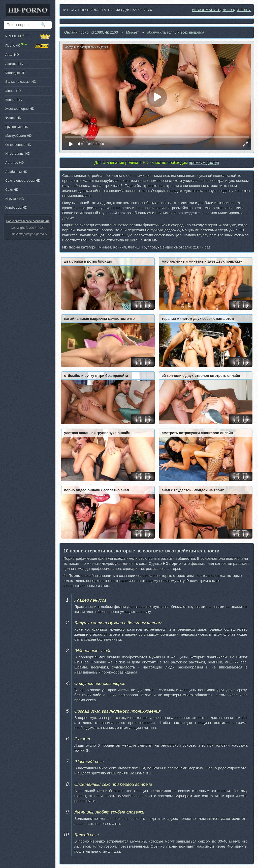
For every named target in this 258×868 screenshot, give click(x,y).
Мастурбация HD (18, 136)
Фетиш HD (13, 118)
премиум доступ (204, 163)
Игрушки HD (15, 199)
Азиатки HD (14, 64)
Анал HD (12, 55)
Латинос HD (14, 163)
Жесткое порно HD (20, 109)
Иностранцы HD (18, 153)
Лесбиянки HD (16, 172)
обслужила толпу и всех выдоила (175, 32)
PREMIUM (28, 36)
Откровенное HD (18, 145)
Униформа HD (16, 207)
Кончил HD (14, 100)
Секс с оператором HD (23, 180)
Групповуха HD (17, 127)
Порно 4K (28, 46)
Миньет (132, 32)
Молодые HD (15, 73)
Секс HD (12, 190)
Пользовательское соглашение (28, 221)
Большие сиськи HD (21, 82)
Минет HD (13, 91)
